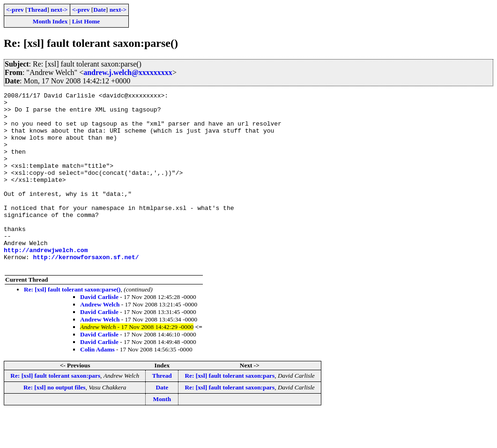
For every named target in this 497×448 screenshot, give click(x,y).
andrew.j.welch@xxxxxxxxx (128, 72)
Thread (37, 10)
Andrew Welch (100, 340)
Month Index (50, 21)
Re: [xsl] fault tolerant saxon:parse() (72, 325)
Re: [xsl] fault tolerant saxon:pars (55, 411)
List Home (86, 21)
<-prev (15, 10)
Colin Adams (97, 385)
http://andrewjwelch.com (46, 282)
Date (100, 10)
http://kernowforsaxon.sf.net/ (86, 291)
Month (162, 434)
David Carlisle (99, 332)
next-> (59, 10)
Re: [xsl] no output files (55, 422)
